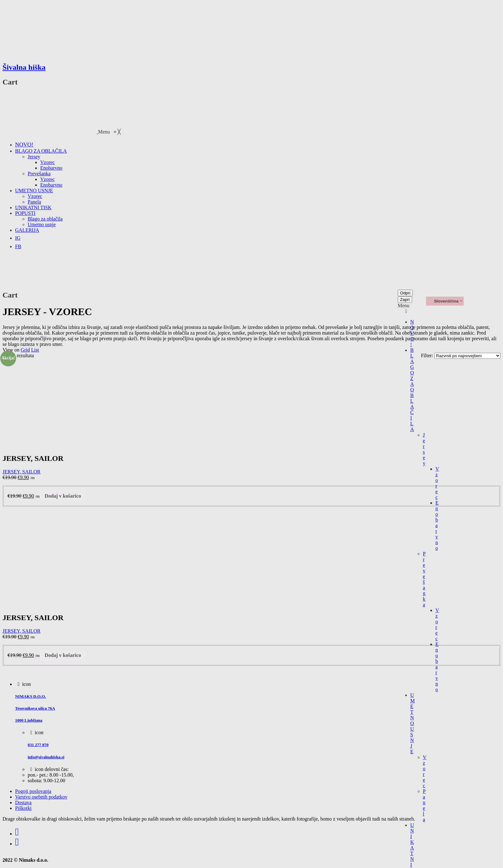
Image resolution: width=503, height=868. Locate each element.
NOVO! (412, 333)
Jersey (424, 449)
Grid (25, 350)
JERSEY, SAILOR (22, 472)
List (35, 350)
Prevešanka (424, 579)
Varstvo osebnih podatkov (41, 797)
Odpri (405, 293)
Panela (424, 805)
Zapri (405, 300)
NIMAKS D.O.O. (30, 696)
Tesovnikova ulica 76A (35, 708)
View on (11, 350)
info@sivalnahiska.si (46, 757)
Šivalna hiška (24, 67)
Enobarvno (437, 525)
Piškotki (23, 808)
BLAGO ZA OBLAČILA (412, 390)
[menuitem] (24, 145)
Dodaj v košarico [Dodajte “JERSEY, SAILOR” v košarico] (63, 496)
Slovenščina (443, 301)
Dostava (23, 802)
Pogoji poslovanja (33, 791)
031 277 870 (38, 745)
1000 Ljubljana (29, 720)
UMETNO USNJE (412, 723)
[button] (109, 132)
